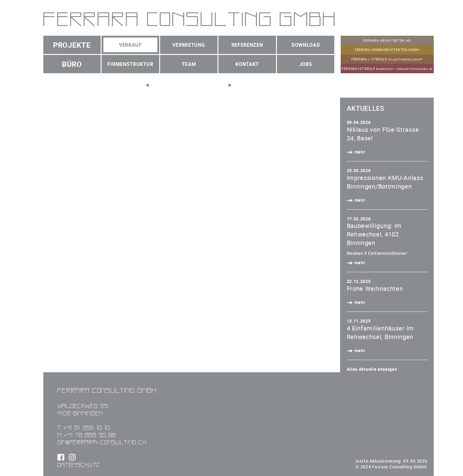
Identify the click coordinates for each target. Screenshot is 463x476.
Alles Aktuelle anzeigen (372, 369)
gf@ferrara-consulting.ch (102, 442)
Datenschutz (79, 465)
